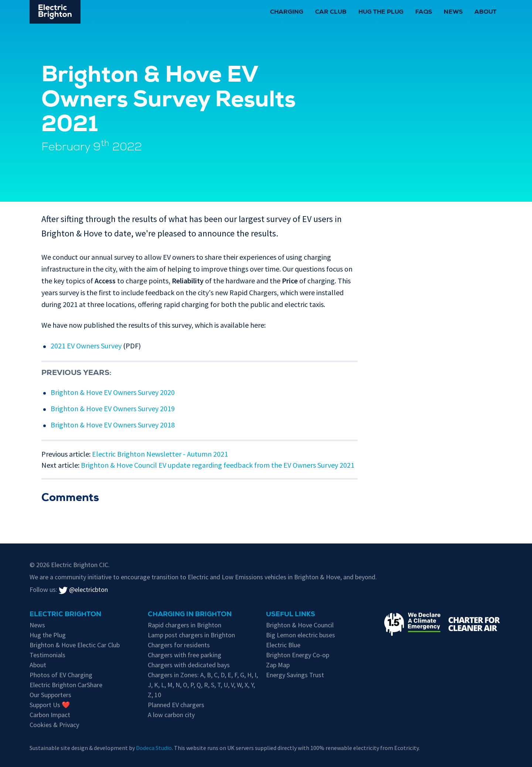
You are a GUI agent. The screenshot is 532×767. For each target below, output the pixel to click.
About (485, 13)
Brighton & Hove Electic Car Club (75, 645)
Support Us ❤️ (50, 705)
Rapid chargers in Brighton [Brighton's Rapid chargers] (185, 625)
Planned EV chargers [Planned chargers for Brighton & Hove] (176, 705)
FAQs (424, 13)
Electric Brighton (65, 615)
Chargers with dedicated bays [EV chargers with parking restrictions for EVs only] (189, 665)
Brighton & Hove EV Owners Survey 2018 (113, 425)
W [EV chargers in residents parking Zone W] (239, 685)
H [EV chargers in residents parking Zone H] (249, 675)
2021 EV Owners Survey (86, 346)
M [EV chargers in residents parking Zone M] (170, 685)
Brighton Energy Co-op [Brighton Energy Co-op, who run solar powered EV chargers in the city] (298, 655)
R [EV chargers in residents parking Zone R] (206, 685)
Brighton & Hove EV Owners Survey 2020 (113, 392)
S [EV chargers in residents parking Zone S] (213, 685)
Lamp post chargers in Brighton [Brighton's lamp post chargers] (191, 635)
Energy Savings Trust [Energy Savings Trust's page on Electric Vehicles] (295, 675)
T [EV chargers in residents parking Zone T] (219, 685)
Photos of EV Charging (61, 675)
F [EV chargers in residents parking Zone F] (236, 675)
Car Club (331, 13)
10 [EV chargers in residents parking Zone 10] (158, 695)
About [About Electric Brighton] (38, 665)
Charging (287, 13)
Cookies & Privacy (54, 725)
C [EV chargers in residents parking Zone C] (216, 675)
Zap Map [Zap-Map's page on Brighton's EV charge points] (278, 665)
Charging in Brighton (190, 615)
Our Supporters (50, 695)
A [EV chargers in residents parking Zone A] (202, 675)
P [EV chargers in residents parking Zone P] (192, 685)
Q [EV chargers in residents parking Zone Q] (199, 685)
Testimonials (47, 655)
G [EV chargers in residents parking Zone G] (242, 675)
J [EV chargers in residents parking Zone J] (149, 685)
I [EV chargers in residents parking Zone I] (255, 675)
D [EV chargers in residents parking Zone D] (223, 675)
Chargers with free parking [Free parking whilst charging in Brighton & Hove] (185, 655)
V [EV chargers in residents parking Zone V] (232, 685)
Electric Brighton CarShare (66, 685)
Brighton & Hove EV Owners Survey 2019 (113, 408)
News (453, 13)
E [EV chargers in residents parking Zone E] (229, 675)
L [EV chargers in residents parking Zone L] (163, 685)
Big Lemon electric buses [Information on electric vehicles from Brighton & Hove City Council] (301, 635)
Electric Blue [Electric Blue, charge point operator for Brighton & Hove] (283, 645)
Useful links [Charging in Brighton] (291, 615)
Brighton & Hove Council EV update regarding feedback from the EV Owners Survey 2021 (218, 465)
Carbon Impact (50, 715)
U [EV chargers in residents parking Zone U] (226, 685)
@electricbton (83, 589)
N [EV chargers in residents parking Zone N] (178, 685)
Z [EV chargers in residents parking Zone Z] (150, 695)
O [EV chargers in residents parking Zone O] (185, 685)
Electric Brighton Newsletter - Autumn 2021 (160, 454)
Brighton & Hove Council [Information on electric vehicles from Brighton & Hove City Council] (300, 625)
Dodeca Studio (154, 748)
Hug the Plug (381, 13)
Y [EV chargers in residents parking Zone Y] (252, 685)
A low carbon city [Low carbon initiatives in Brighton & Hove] (171, 715)
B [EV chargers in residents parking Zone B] (209, 675)
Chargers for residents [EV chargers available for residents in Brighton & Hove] (179, 645)
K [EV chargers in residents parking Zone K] (156, 685)
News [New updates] (37, 625)
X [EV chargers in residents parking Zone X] (246, 685)
